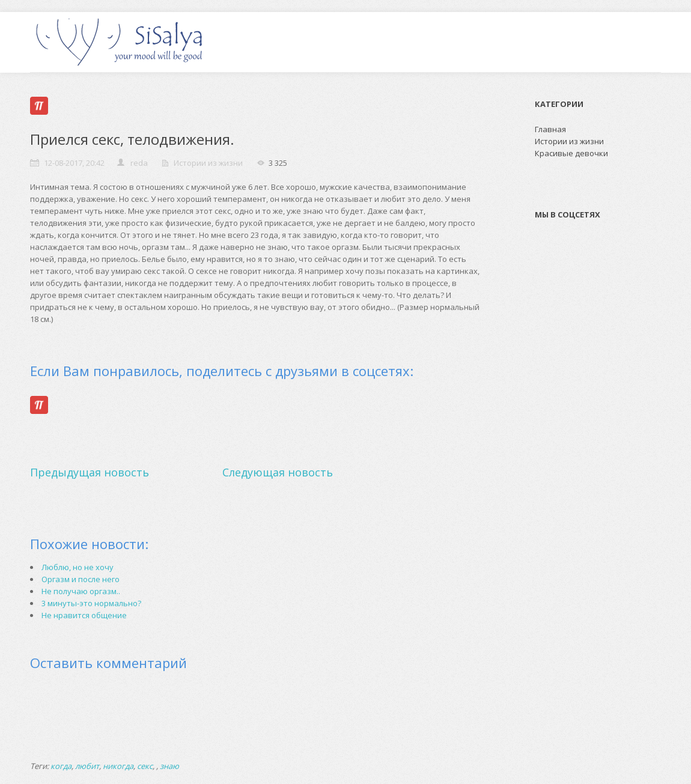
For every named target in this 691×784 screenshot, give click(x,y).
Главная (550, 129)
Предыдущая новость (90, 472)
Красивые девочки (571, 153)
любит (87, 766)
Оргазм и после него (81, 579)
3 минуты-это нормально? (91, 603)
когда (61, 766)
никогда (118, 766)
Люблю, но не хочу (78, 567)
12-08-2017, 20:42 (74, 163)
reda (139, 163)
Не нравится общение (84, 615)
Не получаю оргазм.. (81, 591)
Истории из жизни (208, 163)
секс (145, 766)
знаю (169, 766)
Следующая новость (278, 472)
